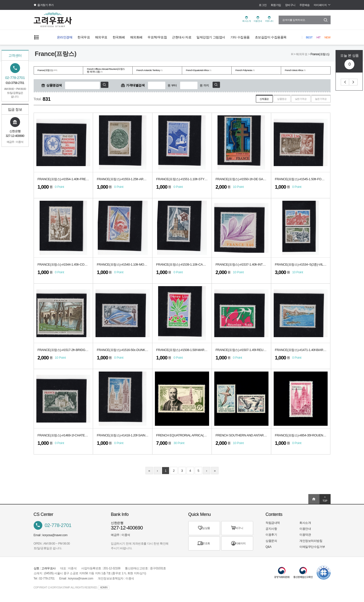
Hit (318, 37)
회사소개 (305, 525)
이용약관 (305, 536)
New (327, 37)
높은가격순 (318, 100)
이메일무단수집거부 (312, 549)
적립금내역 (273, 525)
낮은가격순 (293, 100)
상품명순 (269, 100)
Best (309, 37)
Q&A (268, 549)
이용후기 (271, 536)
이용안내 (305, 530)
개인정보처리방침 (311, 543)
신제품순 (246, 100)
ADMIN (104, 589)
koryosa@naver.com (55, 537)
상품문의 (271, 543)
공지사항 (271, 530)
